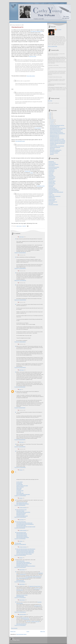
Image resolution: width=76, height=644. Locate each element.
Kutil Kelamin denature (21, 515)
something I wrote (41, 186)
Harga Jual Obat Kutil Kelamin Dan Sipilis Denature (26, 549)
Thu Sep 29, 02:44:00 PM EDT (20, 367)
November (52, 121)
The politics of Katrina (54, 153)
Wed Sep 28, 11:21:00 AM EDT (20, 280)
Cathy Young (21, 237)
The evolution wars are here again (56, 130)
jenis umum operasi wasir (21, 522)
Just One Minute (53, 199)
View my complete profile (53, 46)
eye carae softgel (20, 484)
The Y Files (50, 101)
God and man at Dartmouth (55, 147)
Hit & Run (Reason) (53, 168)
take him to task (33, 56)
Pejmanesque (52, 178)
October (52, 123)
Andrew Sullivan (53, 163)
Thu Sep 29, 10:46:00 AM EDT (20, 342)
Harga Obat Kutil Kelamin (21, 513)
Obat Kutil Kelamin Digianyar (22, 534)
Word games (52, 149)
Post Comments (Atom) (21, 634)
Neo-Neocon (52, 171)
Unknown (21, 470)
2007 (50, 116)
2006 (50, 117)
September (52, 124)
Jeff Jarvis (52, 180)
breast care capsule (20, 487)
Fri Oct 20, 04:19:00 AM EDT (20, 528)
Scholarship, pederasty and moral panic (57, 143)
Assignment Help (37, 589)
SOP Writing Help (20, 590)
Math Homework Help (25, 618)
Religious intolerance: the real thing (56, 132)
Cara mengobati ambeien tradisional (23, 562)
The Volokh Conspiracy (54, 164)
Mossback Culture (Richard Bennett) (56, 192)
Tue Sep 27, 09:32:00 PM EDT (20, 253)
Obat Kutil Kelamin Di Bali (21, 532)
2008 (50, 114)
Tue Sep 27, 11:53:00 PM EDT (20, 268)
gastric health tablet (20, 493)
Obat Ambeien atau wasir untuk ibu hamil (24, 563)
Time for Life (27, 171)
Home (28, 631)
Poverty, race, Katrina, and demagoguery (58, 134)
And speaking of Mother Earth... (56, 150)
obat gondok (19, 543)
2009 (50, 113)
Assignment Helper (23, 614)
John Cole (52, 173)
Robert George (53, 177)
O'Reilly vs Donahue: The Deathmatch (57, 146)
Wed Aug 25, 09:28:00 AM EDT (20, 612)
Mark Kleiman (52, 198)
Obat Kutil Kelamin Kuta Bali (22, 535)
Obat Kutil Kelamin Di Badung (22, 536)
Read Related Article (20, 580)
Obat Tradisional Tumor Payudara (23, 504)
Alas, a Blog (52, 195)
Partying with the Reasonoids (55, 131)
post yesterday (38, 128)
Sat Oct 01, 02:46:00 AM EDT (20, 447)
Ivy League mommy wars (55, 138)
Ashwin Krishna (22, 570)
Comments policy (53, 145)
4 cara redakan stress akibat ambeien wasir (24, 523)
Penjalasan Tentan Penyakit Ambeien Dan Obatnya (26, 566)
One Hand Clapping (53, 189)
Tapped (51, 193)
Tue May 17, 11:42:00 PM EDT (20, 496)
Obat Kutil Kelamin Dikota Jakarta (23, 537)
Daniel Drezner (53, 188)
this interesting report (20, 141)
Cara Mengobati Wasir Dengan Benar (23, 512)
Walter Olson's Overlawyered (55, 196)
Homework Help (23, 574)
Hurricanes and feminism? (55, 151)
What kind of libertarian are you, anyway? (58, 140)
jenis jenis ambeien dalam (21, 525)
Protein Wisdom (53, 181)
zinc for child (19, 492)
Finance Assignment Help (23, 578)
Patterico (51, 174)
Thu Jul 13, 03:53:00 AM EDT (20, 505)
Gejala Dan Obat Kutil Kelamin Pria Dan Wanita (25, 550)
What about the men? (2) (55, 135)
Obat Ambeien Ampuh (20, 561)
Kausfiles (51, 186)
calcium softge (19, 488)
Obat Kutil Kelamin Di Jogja (21, 510)
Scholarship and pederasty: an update (57, 139)
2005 (50, 119)
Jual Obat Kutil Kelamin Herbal (22, 516)
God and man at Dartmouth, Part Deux (57, 125)
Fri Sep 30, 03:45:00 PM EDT (20, 408)
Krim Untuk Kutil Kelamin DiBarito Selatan (24, 554)
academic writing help (35, 621)
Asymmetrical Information (54, 167)
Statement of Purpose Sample (22, 595)
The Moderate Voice (53, 202)
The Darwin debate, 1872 (55, 127)
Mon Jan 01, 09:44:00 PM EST (20, 567)
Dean (20, 389)
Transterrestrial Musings (54, 191)
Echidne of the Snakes (54, 205)
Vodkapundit (52, 170)
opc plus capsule (19, 482)
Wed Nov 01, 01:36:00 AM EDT (20, 544)
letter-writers (31, 76)
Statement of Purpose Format (35, 586)
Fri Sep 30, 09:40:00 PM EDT (20, 440)
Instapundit (52, 161)
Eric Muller (52, 175)
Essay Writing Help (29, 577)
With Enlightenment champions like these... (58, 128)
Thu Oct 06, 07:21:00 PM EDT (20, 467)
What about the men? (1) (55, 136)
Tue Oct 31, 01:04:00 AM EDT (20, 539)
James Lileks (52, 182)
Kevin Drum (52, 185)
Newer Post (13, 631)
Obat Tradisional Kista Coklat (22, 503)
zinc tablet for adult (20, 491)
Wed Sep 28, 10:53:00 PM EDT (20, 300)
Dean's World (52, 200)
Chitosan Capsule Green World (22, 486)
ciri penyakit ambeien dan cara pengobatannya (25, 524)
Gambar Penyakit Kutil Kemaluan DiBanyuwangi (25, 552)
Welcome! (52, 154)
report (32, 173)
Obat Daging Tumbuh (20, 511)
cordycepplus (19, 489)
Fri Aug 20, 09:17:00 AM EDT (20, 582)
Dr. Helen (51, 203)
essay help (28, 621)
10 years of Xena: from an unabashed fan (58, 142)
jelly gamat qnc (19, 483)
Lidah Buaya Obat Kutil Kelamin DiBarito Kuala (25, 553)
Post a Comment (14, 628)
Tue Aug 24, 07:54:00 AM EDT (20, 597)
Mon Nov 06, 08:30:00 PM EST (20, 555)
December (52, 120)
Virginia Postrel (53, 184)
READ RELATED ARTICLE (21, 624)
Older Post (43, 631)
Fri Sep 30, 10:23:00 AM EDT (20, 387)
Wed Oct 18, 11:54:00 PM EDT (20, 517)
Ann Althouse (52, 166)
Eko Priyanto (21, 520)
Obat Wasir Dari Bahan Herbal (22, 565)
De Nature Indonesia (23, 508)
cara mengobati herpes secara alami (23, 494)
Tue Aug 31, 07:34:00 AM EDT (20, 625)
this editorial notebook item (37, 31)
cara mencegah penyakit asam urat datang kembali (26, 527)
